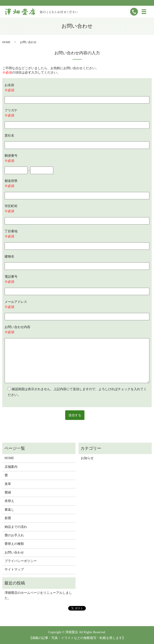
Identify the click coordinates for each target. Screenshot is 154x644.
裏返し (9, 510)
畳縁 (8, 492)
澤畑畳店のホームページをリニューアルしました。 (38, 595)
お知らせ (87, 458)
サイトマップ (14, 569)
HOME (6, 42)
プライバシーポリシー (21, 561)
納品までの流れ (16, 527)
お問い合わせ (14, 552)
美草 (8, 484)
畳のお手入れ (14, 535)
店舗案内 (11, 467)
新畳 (8, 518)
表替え (9, 501)
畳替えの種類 (14, 544)
